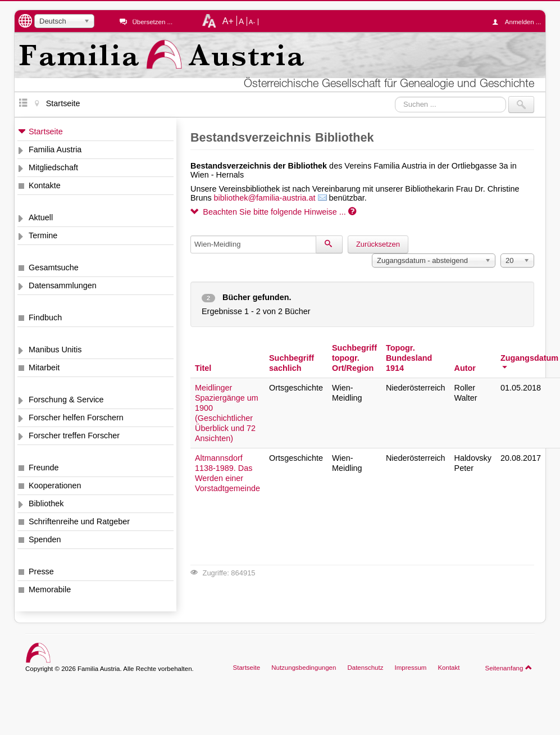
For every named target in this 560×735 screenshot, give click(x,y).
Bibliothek (46, 503)
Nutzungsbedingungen (304, 668)
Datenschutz (365, 668)
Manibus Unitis (55, 350)
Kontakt (449, 668)
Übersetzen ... (152, 22)
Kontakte (45, 185)
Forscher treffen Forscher (74, 435)
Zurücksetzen (378, 244)
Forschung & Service (66, 400)
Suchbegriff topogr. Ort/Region (354, 358)
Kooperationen (55, 486)
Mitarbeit (44, 367)
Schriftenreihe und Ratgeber (79, 521)
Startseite (46, 131)
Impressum (410, 668)
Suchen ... (395, 96)
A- (252, 22)
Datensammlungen (63, 285)
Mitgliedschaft (53, 167)
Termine (43, 235)
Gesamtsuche (54, 267)
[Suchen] (329, 244)
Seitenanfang (509, 668)
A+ (228, 21)
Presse (41, 571)
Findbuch (45, 317)
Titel (203, 368)
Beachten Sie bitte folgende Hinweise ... (273, 212)
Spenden (45, 539)
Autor (465, 368)
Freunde (44, 468)
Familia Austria (55, 149)
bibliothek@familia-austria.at (265, 198)
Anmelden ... (520, 22)
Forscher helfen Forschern (76, 418)
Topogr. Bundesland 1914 (409, 358)
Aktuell (41, 217)
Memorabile (50, 589)
